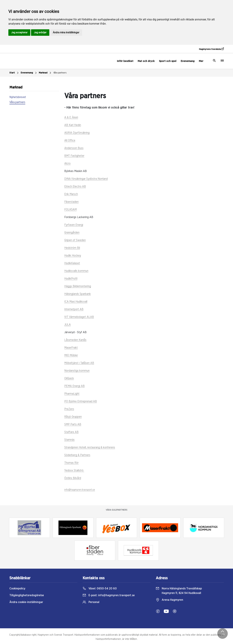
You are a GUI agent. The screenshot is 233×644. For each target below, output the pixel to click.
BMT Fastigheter (74, 156)
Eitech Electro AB (75, 186)
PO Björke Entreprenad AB (81, 401)
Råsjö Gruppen (73, 417)
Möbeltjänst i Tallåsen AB (79, 363)
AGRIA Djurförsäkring (77, 133)
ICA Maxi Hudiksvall (76, 302)
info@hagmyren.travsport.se (80, 490)
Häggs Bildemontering (78, 286)
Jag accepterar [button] (19, 32)
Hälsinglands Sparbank (78, 294)
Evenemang (188, 61)
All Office (70, 140)
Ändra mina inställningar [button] (66, 32)
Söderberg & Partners (77, 455)
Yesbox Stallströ (74, 470)
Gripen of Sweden (75, 240)
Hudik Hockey (73, 256)
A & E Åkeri (71, 117)
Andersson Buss (74, 148)
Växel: (100, 589)
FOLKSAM (70, 209)
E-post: (109, 595)
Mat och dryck (146, 61)
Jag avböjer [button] (40, 32)
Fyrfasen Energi (74, 225)
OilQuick (69, 378)
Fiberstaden (71, 202)
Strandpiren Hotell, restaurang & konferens (90, 447)
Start (14, 73)
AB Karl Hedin (73, 125)
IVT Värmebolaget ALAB (79, 317)
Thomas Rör (71, 463)
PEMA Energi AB (75, 386)
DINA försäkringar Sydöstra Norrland (86, 179)
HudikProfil (71, 279)
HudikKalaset (72, 263)
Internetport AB (74, 309)
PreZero (69, 409)
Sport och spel (168, 61)
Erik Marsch (71, 194)
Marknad (45, 73)
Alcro (67, 163)
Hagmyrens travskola (211, 49)
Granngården (72, 233)
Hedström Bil (72, 248)
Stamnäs (69, 440)
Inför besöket (125, 61)
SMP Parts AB (73, 424)
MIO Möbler (71, 355)
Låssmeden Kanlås (75, 340)
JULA (68, 325)
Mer (201, 61)
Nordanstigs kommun (77, 371)
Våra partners (60, 73)
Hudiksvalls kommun (76, 271)
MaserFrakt (71, 348)
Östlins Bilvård (73, 478)
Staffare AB (71, 432)
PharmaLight (72, 394)
